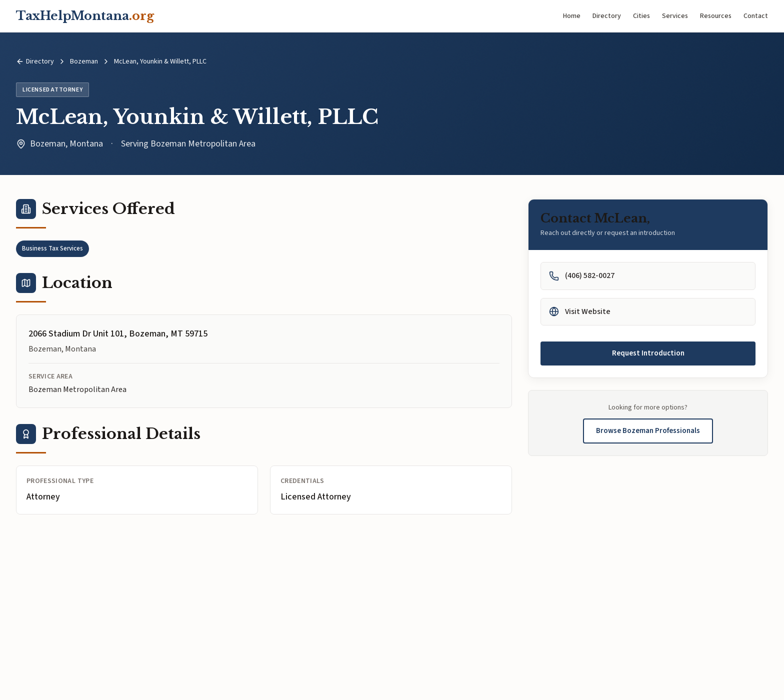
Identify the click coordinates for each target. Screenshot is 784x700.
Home (572, 16)
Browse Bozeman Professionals (648, 431)
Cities (641, 16)
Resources (716, 16)
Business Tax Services (52, 248)
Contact (756, 16)
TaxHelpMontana (85, 16)
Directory (607, 16)
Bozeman (84, 61)
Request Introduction (648, 353)
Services (675, 16)
